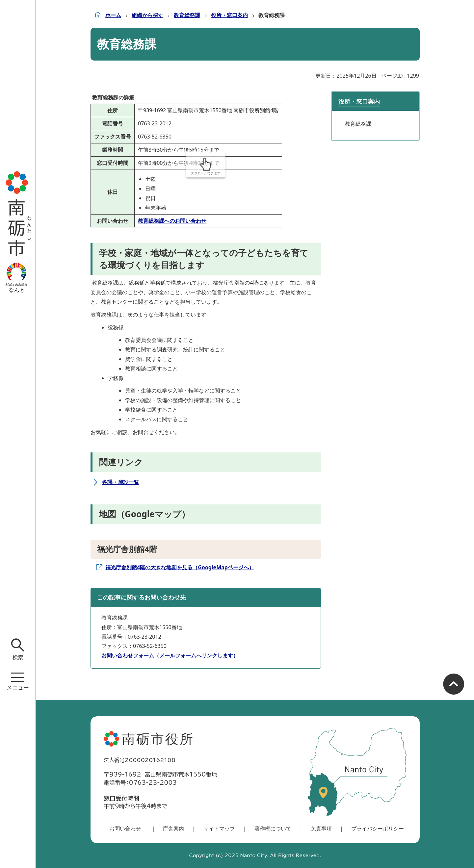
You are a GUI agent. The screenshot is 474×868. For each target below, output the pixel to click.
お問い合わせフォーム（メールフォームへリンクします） (170, 655)
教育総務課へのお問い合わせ (172, 221)
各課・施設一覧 (120, 482)
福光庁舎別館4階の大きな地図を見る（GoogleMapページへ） (180, 567)
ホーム (113, 15)
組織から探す (147, 15)
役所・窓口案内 (229, 15)
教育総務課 (187, 15)
